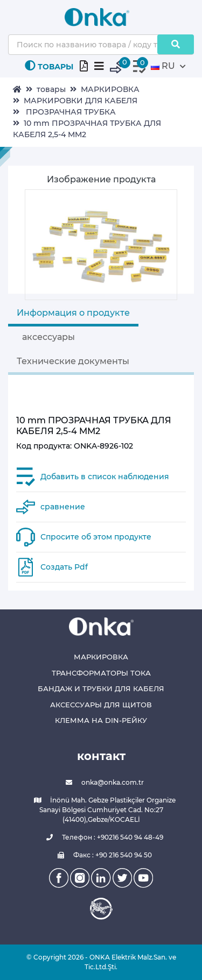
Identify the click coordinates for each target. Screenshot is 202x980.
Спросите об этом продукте (96, 537)
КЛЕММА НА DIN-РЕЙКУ (101, 720)
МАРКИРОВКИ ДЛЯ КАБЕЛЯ (81, 101)
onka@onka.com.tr (101, 783)
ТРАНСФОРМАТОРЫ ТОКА (101, 673)
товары (51, 89)
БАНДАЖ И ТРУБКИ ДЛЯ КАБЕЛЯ (101, 688)
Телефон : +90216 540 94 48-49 (101, 837)
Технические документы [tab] (73, 361)
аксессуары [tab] (48, 337)
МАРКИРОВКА (110, 89)
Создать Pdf (64, 567)
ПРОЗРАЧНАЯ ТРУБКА (70, 112)
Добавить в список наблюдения (105, 477)
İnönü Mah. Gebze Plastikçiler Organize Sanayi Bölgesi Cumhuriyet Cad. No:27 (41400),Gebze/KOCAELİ (101, 809)
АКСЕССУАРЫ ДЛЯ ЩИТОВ (101, 705)
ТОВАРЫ (49, 66)
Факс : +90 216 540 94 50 (101, 855)
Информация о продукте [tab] (73, 313)
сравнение (63, 507)
